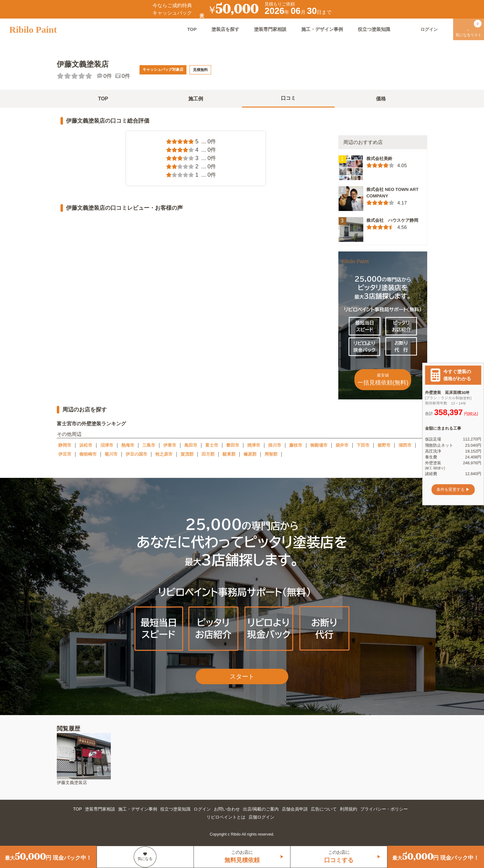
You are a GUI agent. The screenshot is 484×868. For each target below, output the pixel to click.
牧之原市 (164, 454)
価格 (381, 99)
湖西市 (405, 445)
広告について (324, 809)
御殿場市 (319, 445)
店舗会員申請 (295, 809)
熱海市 (128, 445)
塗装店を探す (225, 29)
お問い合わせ (227, 809)
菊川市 (111, 454)
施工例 (196, 99)
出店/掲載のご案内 (261, 809)
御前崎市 (88, 454)
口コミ (288, 98)
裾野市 (384, 445)
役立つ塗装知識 (374, 29)
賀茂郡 (187, 454)
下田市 (363, 445)
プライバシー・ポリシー (384, 809)
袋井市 (342, 445)
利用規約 (348, 809)
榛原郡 (250, 454)
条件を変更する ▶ (453, 489)
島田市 (191, 445)
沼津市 (107, 445)
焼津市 (254, 445)
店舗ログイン (261, 817)
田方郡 (208, 454)
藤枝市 (296, 445)
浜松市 (86, 445)
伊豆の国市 (136, 454)
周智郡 (271, 454)
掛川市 (275, 445)
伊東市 (170, 445)
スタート (242, 676)
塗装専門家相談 (270, 29)
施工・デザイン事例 (322, 29)
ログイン (202, 809)
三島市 (149, 445)
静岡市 (65, 445)
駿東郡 (229, 454)
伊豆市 (65, 454)
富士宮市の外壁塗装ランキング (91, 424)
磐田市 (233, 445)
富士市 (212, 445)
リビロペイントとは (226, 817)
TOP (192, 29)
